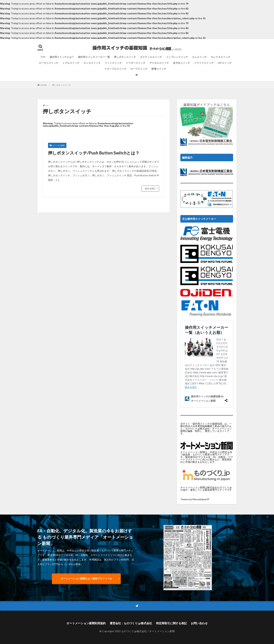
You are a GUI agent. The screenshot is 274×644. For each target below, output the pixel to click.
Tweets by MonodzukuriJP (195, 499)
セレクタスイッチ (221, 57)
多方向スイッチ (182, 63)
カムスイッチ (199, 57)
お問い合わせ (199, 623)
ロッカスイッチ (92, 63)
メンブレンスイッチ (177, 57)
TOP (43, 57)
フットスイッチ (113, 63)
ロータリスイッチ (49, 63)
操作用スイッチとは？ (62, 57)
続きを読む (150, 188)
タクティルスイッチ (151, 57)
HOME (44, 85)
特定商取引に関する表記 (171, 623)
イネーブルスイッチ (115, 69)
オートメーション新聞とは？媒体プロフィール (86, 578)
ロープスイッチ (139, 69)
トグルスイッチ (71, 63)
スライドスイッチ (204, 63)
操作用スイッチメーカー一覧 (94, 57)
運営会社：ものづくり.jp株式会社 (131, 623)
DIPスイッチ (225, 63)
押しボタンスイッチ (125, 57)
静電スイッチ (159, 69)
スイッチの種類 (59, 145)
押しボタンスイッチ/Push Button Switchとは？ (94, 153)
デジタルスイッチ (159, 63)
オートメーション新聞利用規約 (86, 623)
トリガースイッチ (136, 63)
